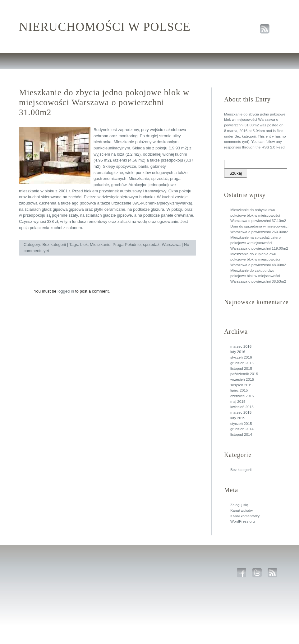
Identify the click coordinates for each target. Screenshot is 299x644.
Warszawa (171, 244)
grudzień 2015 (242, 363)
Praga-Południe (126, 244)
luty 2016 (238, 352)
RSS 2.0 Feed (273, 147)
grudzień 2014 (242, 429)
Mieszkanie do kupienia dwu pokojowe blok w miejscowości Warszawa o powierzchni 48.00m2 (258, 259)
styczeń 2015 (241, 424)
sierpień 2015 (241, 385)
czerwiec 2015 (242, 396)
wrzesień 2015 (242, 379)
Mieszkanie (100, 244)
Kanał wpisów (241, 510)
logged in (66, 291)
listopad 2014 (241, 435)
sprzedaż (151, 244)
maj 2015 (238, 402)
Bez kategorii (245, 136)
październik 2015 (244, 374)
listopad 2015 (241, 369)
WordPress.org (242, 521)
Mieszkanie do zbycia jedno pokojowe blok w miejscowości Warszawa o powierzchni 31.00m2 (255, 120)
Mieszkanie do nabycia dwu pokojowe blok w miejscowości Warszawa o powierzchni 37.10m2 (258, 215)
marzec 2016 (241, 346)
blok (84, 244)
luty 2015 (238, 418)
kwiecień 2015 (242, 407)
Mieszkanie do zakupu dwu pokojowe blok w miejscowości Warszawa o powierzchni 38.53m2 (258, 276)
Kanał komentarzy (245, 516)
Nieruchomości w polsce (105, 27)
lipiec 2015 (239, 390)
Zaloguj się (239, 505)
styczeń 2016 (241, 357)
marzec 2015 (241, 412)
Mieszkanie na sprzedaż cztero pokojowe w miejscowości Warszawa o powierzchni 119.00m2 (259, 243)
